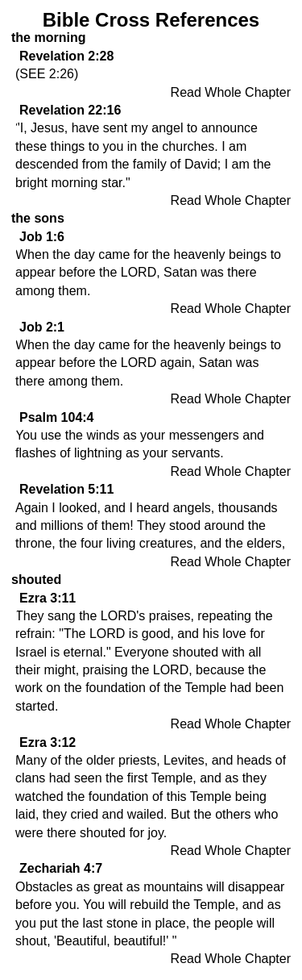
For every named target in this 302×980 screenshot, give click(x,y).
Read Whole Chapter (231, 92)
